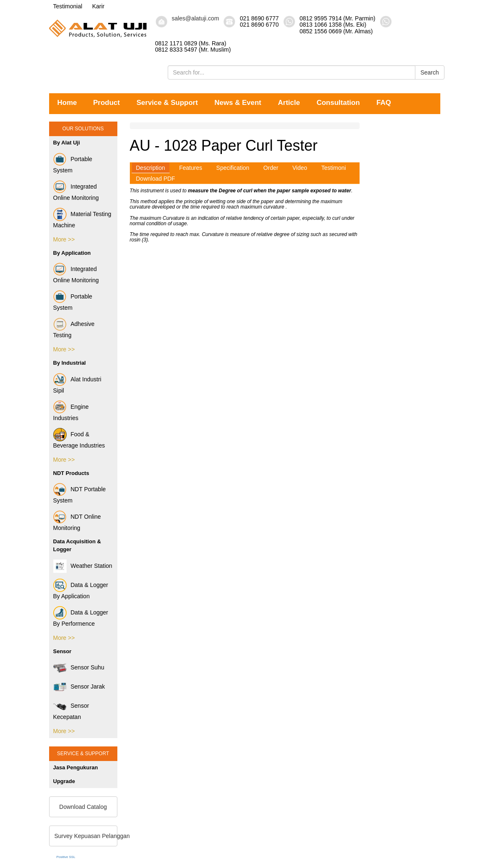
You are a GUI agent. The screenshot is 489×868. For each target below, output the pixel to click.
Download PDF (156, 179)
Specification (233, 168)
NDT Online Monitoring (77, 521)
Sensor (62, 651)
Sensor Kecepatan (71, 710)
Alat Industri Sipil (77, 383)
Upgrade (64, 781)
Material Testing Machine (82, 218)
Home (67, 103)
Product (107, 103)
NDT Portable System (80, 493)
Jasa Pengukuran (76, 767)
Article (289, 103)
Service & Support (167, 103)
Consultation (338, 103)
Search (429, 72)
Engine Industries (71, 411)
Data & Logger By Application (81, 589)
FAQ (384, 103)
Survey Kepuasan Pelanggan (86, 836)
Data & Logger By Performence (81, 617)
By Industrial (70, 363)
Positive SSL (66, 857)
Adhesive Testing (74, 328)
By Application (72, 253)
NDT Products (71, 473)
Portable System (73, 163)
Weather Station (83, 566)
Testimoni (334, 168)
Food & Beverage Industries (79, 438)
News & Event (238, 103)
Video (300, 168)
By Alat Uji (67, 143)
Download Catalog (83, 807)
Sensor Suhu (79, 668)
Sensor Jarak (79, 687)
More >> (64, 239)
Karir (98, 6)
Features (190, 168)
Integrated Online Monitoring (76, 191)
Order (271, 168)
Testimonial (68, 6)
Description (151, 168)
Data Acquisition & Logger (77, 545)
